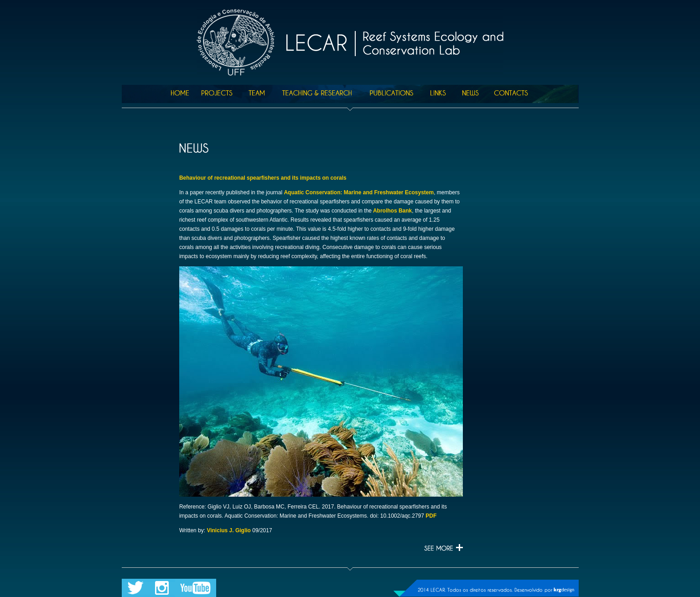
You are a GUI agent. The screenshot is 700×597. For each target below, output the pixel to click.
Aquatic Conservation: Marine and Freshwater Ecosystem (359, 192)
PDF (431, 516)
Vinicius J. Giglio (228, 530)
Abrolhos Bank (392, 211)
